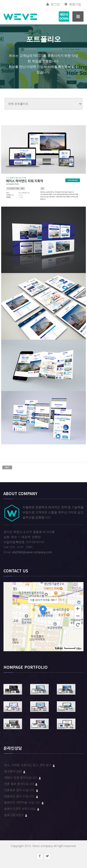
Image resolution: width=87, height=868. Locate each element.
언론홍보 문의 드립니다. (20, 790)
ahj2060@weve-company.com (32, 552)
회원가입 (73, 4)
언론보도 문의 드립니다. (20, 796)
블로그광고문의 (14, 815)
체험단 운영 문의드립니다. (21, 777)
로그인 (53, 4)
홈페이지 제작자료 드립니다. (23, 802)
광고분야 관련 (13, 771)
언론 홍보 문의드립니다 (19, 784)
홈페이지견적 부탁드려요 (20, 809)
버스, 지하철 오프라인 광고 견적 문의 (28, 765)
